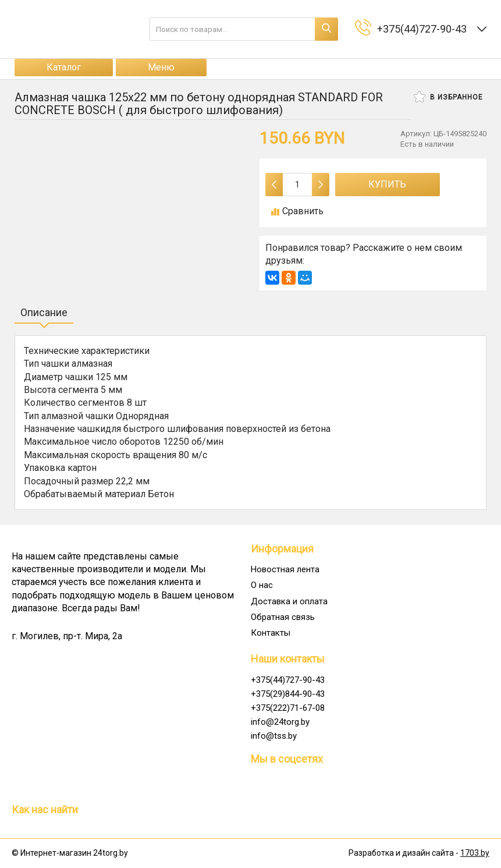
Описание (44, 312)
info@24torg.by (280, 722)
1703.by (475, 853)
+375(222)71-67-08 (288, 708)
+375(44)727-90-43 (288, 680)
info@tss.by (274, 736)
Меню (161, 67)
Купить (387, 184)
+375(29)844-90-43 (288, 694)
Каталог (64, 67)
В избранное (448, 97)
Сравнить (297, 211)
